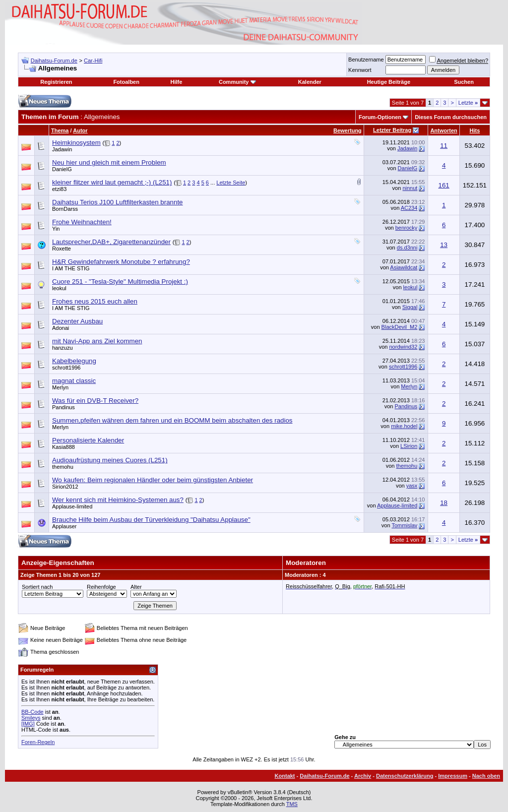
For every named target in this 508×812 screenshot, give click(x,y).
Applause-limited (72, 506)
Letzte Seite (231, 183)
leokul (59, 288)
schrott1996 (66, 368)
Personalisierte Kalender (88, 440)
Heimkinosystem (76, 143)
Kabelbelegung (74, 361)
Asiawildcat (404, 267)
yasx (412, 486)
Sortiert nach (37, 587)
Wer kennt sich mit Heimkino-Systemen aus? (118, 500)
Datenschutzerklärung (405, 776)
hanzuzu (63, 348)
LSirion (409, 446)
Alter (136, 587)
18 (444, 503)
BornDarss (65, 209)
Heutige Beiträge (389, 82)
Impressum (453, 776)
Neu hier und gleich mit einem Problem (109, 162)
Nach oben (486, 776)
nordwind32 (403, 347)
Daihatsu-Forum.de (54, 61)
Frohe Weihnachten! (82, 222)
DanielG (62, 169)
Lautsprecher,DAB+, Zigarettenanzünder (111, 242)
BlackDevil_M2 (400, 327)
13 (444, 245)
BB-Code (32, 712)
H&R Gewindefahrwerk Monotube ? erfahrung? (121, 262)
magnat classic (74, 381)
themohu (63, 467)
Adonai (61, 328)
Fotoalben (126, 82)
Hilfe (176, 82)
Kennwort (360, 70)
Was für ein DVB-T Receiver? (95, 401)
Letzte (468, 103)
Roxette (62, 249)
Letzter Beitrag (392, 130)
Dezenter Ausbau (77, 321)
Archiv (363, 776)
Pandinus (63, 407)
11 (444, 146)
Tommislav (404, 525)
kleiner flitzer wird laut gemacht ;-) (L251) (112, 182)
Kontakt (285, 776)
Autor (80, 130)
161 (444, 185)
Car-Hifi (93, 61)
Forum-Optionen (380, 117)
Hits (475, 130)
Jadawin (62, 149)
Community (237, 82)
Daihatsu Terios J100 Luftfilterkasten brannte (118, 202)
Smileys (31, 718)
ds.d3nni (407, 248)
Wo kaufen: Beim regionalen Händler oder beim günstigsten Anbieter (153, 480)
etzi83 (59, 189)
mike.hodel (404, 426)
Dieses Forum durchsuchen (451, 117)
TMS (292, 804)
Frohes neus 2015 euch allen (95, 301)
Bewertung (348, 130)
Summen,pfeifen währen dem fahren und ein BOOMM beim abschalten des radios (172, 420)
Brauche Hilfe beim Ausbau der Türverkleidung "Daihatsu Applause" (151, 520)
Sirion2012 (65, 487)
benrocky (407, 228)
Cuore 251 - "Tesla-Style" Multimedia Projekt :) (120, 281)
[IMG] (28, 724)
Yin (56, 229)
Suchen (464, 82)
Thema (60, 130)
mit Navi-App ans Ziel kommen (97, 341)
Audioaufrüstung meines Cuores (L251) (110, 460)
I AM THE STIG (71, 268)
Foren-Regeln (38, 742)
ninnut (410, 188)
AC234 (409, 208)
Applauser (64, 526)
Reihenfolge (101, 587)
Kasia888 (63, 447)
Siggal (410, 307)
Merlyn (60, 387)
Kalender (310, 82)
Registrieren (56, 82)
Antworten (444, 130)
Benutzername (366, 60)
